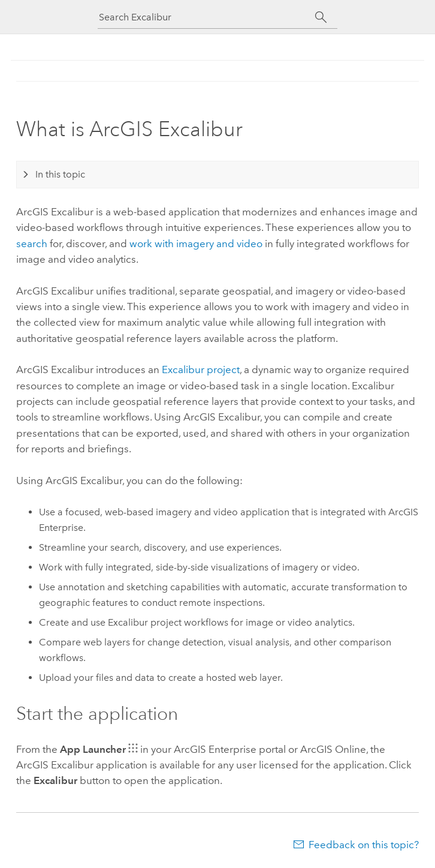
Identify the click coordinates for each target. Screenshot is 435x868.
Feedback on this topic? (364, 845)
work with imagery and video (196, 244)
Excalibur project (201, 370)
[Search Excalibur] (207, 17)
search (32, 244)
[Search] (321, 17)
